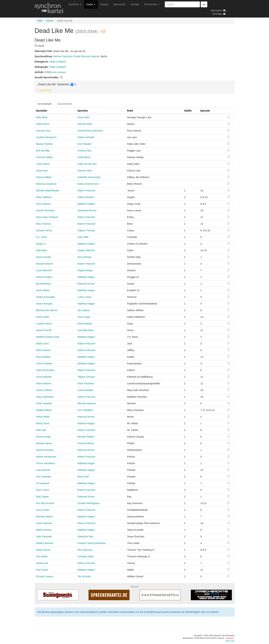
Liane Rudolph (85, 390)
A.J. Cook (41, 237)
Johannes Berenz (87, 210)
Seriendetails (45, 104)
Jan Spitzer (84, 310)
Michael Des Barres (47, 310)
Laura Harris (43, 164)
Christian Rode (86, 556)
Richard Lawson (45, 576)
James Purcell (44, 330)
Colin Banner (43, 470)
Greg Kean (42, 171)
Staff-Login (230, 641)
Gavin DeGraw (44, 523)
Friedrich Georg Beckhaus (92, 543)
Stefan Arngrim (44, 277)
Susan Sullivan (44, 390)
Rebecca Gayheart (46, 184)
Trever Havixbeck (46, 463)
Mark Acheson (44, 530)
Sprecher (83, 111)
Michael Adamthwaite (48, 191)
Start (40, 21)
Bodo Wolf (83, 477)
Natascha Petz (85, 536)
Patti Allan (42, 250)
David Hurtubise (45, 450)
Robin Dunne (43, 550)
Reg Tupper (42, 497)
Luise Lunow (84, 297)
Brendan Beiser (45, 517)
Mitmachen (120, 4)
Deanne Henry (44, 230)
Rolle (130, 111)
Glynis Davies (44, 257)
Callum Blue (43, 124)
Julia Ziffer (83, 237)
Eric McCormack (45, 503)
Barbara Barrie (44, 443)
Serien (50, 21)
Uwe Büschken (86, 330)
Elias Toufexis (44, 224)
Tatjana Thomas (86, 230)
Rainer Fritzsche (86, 191)
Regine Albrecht (86, 250)
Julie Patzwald (44, 536)
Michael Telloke (86, 437)
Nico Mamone (85, 550)
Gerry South (43, 510)
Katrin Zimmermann (88, 184)
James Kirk (42, 563)
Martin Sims (43, 344)
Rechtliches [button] (152, 4)
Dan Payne (42, 570)
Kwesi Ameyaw (44, 304)
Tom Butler (42, 556)
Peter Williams (44, 197)
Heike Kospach (58, 62)
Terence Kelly (43, 437)
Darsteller (42, 111)
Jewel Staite (43, 317)
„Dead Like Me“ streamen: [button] (57, 84)
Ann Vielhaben (85, 410)
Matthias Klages (86, 204)
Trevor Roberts (44, 363)
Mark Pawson (44, 350)
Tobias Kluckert (86, 197)
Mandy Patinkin (45, 144)
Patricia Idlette (44, 177)
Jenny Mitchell (44, 377)
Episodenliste (65, 104)
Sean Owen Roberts (47, 217)
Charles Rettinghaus (89, 503)
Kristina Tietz (84, 151)
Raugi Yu (41, 244)
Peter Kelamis (44, 383)
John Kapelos (44, 204)
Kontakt (135, 4)
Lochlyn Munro (44, 324)
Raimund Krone (86, 284)
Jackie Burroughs (46, 297)
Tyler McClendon (45, 370)
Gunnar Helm (85, 171)
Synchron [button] (75, 4)
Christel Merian (86, 443)
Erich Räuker (85, 144)
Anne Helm (84, 117)
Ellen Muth (42, 117)
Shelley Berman (45, 543)
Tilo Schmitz (84, 576)
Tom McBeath (44, 477)
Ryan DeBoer (43, 357)
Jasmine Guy (43, 131)
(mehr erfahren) (59, 72)
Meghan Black (44, 410)
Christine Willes (45, 157)
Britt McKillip (43, 151)
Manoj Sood (43, 423)
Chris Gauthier (44, 403)
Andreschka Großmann (90, 131)
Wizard (104, 4)
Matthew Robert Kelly (48, 337)
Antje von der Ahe (87, 164)
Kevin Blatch (43, 290)
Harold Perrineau (45, 210)
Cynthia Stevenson (46, 137)
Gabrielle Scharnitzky (89, 177)
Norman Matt (85, 124)
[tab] (135, 87)
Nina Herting (84, 257)
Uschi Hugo (84, 317)
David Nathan (85, 324)
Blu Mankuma (44, 284)
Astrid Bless (84, 157)
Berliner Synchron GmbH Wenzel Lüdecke (76, 56)
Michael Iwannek (87, 403)
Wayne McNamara (46, 457)
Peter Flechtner (86, 383)
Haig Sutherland (45, 397)
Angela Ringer (85, 270)
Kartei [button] (91, 4)
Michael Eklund (44, 264)
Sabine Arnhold (86, 137)
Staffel (188, 111)
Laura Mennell (44, 270)
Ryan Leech (43, 490)
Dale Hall (41, 430)
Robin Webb (43, 417)
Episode (205, 111)
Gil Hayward (43, 483)
